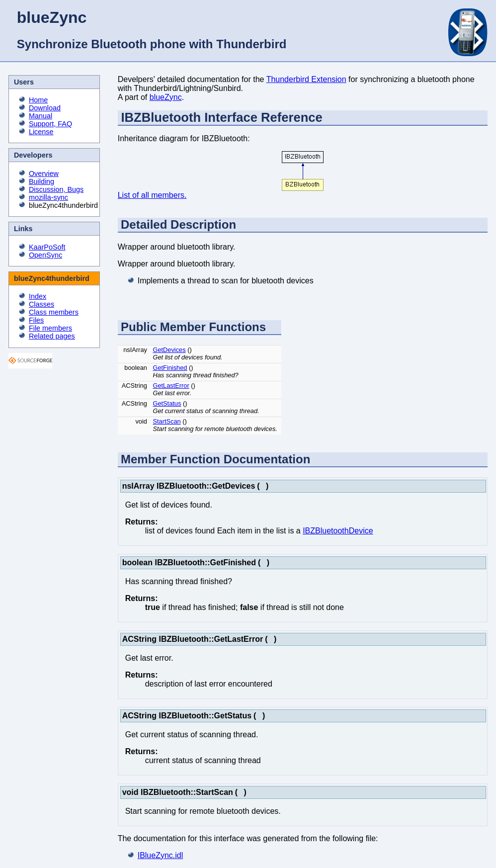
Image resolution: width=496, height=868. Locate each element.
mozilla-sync (48, 197)
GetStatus (167, 403)
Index (38, 296)
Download (45, 108)
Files (36, 320)
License (41, 132)
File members (50, 328)
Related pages (52, 336)
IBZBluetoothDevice (338, 531)
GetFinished (170, 368)
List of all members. (152, 195)
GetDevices (169, 350)
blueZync (166, 97)
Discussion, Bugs (56, 189)
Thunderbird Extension (306, 79)
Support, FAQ (50, 124)
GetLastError (171, 386)
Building (41, 181)
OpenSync (45, 255)
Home (38, 100)
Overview (44, 174)
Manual (41, 116)
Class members (54, 312)
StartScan (166, 421)
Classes (41, 304)
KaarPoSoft (47, 247)
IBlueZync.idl (161, 855)
